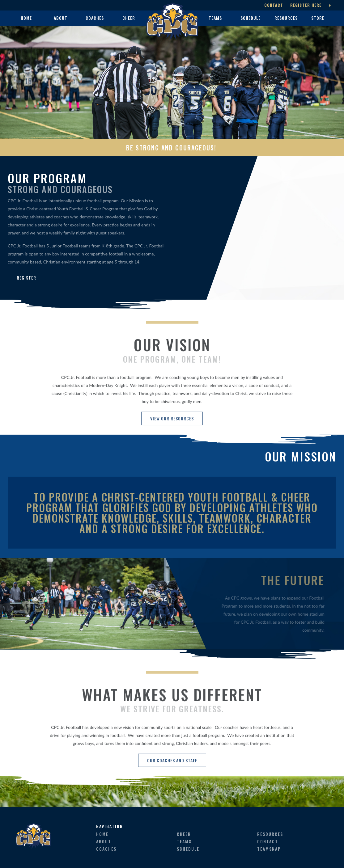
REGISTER (26, 278)
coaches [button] (95, 18)
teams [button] (215, 18)
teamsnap (269, 849)
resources (270, 834)
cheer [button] (129, 18)
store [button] (318, 18)
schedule (188, 849)
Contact (274, 5)
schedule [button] (251, 18)
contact (268, 841)
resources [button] (286, 18)
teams (184, 841)
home (26, 18)
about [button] (61, 18)
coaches (106, 849)
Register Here (306, 5)
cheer (184, 834)
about (104, 841)
